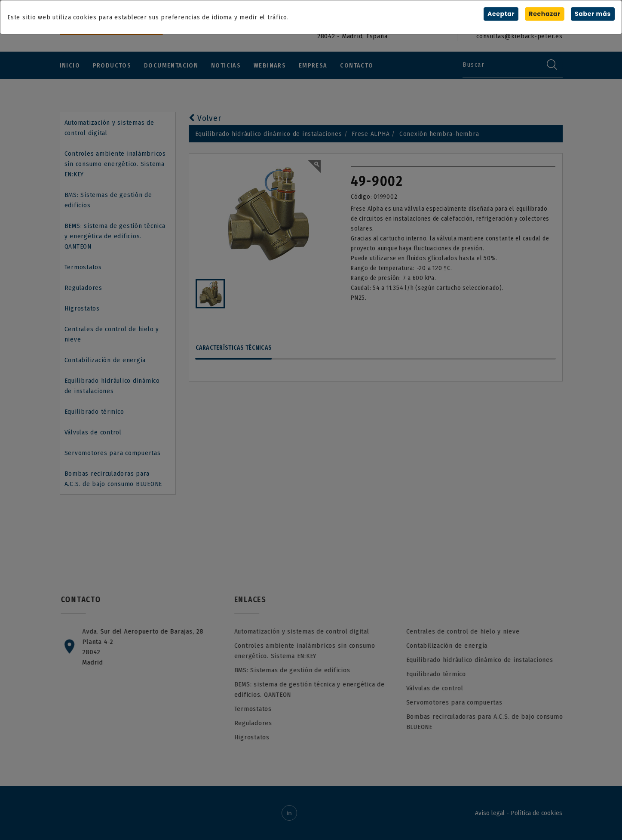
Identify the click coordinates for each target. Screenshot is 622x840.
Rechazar (545, 14)
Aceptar (501, 14)
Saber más (593, 14)
